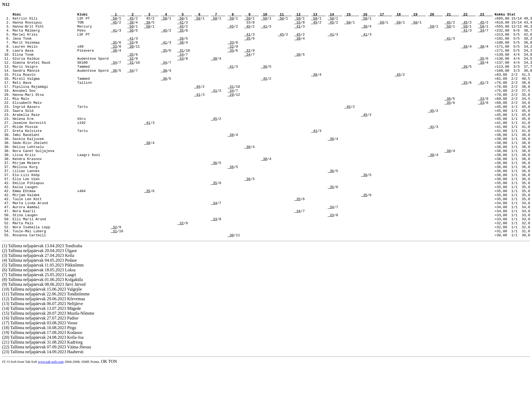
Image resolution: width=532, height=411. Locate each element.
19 (418, 15)
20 (435, 15)
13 (318, 15)
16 (368, 15)
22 (468, 15)
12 (302, 15)
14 (335, 15)
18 (402, 15)
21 (452, 15)
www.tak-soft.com (51, 407)
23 (485, 15)
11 (285, 15)
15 (352, 15)
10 (268, 15)
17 (385, 15)
